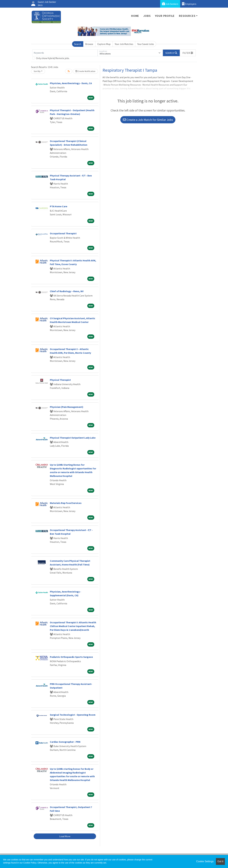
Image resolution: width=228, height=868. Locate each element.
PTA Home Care (59, 206)
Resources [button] (187, 16)
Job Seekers (170, 4)
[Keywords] (65, 53)
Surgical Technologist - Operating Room (73, 715)
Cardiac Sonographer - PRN (65, 742)
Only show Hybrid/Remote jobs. (53, 58)
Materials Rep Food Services (66, 503)
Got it (220, 861)
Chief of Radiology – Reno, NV (67, 291)
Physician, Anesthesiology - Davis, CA (71, 83)
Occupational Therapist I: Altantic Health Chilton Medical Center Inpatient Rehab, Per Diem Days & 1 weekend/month (73, 626)
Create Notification (85, 71)
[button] (188, 53)
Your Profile (165, 16)
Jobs (147, 16)
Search (78, 44)
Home (135, 16)
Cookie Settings (205, 861)
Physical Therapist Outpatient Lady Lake (73, 438)
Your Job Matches (124, 44)
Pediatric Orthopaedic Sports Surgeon (71, 657)
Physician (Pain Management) (67, 407)
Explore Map (104, 44)
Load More (65, 836)
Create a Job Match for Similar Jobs (148, 120)
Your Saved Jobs (146, 44)
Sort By (37, 71)
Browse (89, 44)
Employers (189, 4)
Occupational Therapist (63, 233)
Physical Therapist (60, 380)
